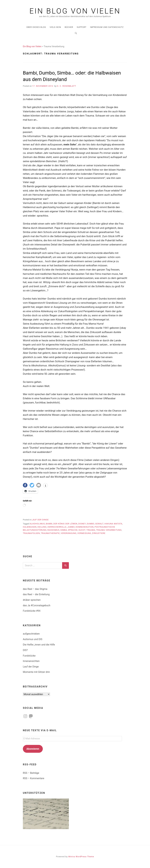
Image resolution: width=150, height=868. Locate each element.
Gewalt (99, 524)
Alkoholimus (37, 524)
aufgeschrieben (31, 634)
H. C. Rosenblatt (66, 86)
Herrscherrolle (57, 527)
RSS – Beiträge (31, 773)
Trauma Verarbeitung (109, 530)
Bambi (49, 524)
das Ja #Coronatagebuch (37, 605)
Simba (64, 530)
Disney (82, 524)
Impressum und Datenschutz (107, 27)
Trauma (91, 530)
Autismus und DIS (33, 639)
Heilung (42, 527)
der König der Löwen (65, 524)
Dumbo (91, 524)
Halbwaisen (30, 527)
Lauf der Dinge (40, 520)
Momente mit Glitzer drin (36, 672)
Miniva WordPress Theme (81, 857)
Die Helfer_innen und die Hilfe (39, 645)
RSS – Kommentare (34, 778)
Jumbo (71, 527)
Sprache (73, 530)
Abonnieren (33, 749)
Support (82, 27)
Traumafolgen (31, 533)
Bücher (69, 27)
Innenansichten (31, 661)
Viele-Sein (55, 27)
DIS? (25, 650)
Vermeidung (84, 533)
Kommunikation (85, 527)
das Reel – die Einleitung (36, 594)
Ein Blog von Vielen (75, 11)
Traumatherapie (50, 533)
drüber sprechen (32, 600)
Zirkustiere (99, 533)
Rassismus (53, 530)
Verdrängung (69, 533)
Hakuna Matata (113, 524)
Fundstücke (29, 656)
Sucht (82, 530)
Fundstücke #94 (32, 611)
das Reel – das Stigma (35, 589)
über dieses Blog (36, 27)
